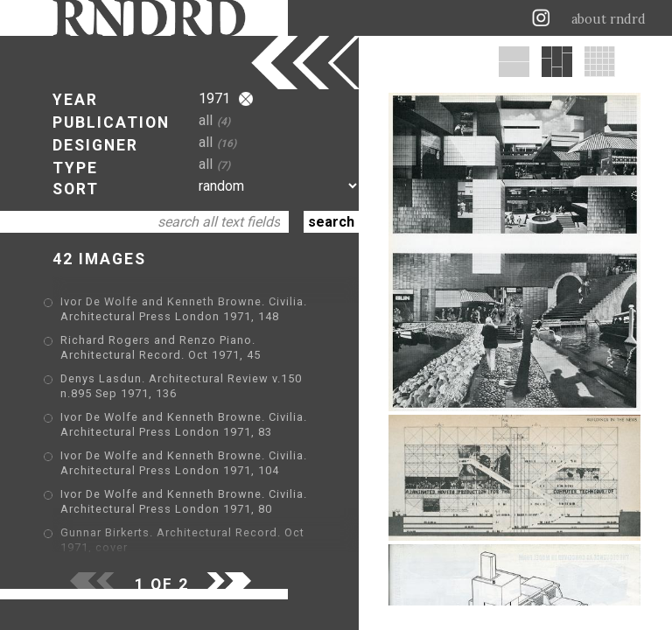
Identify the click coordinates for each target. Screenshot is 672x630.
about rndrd (609, 19)
